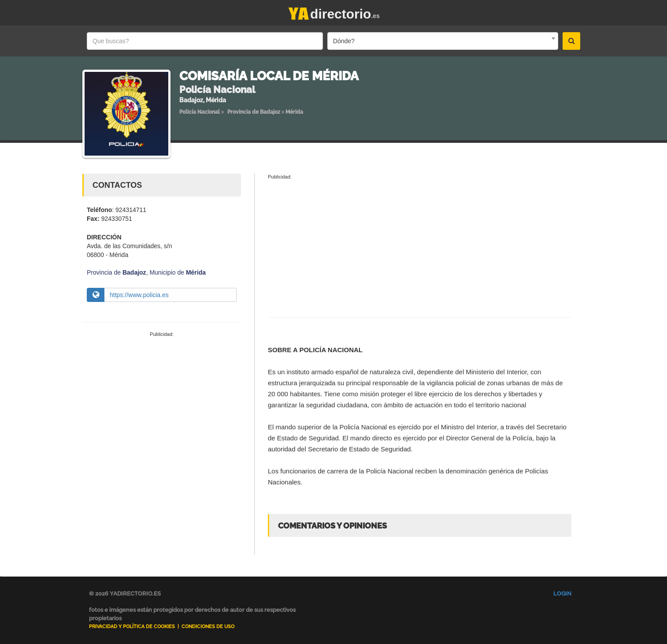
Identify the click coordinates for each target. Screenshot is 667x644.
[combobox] (443, 41)
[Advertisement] (162, 404)
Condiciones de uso (208, 627)
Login (562, 594)
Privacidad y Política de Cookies (132, 627)
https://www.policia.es (139, 295)
